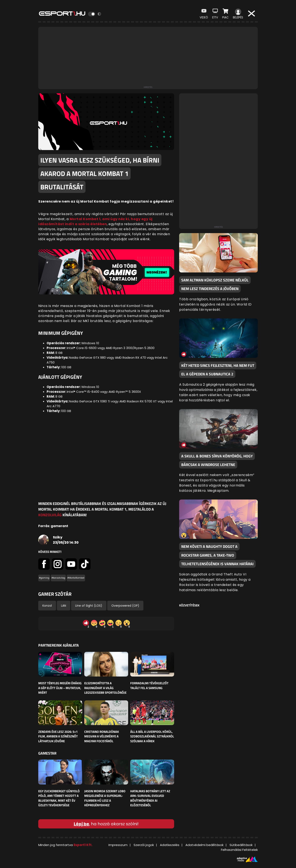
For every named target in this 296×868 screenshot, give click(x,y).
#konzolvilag (58, 578)
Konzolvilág (50, 515)
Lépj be (81, 824)
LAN (64, 606)
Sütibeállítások (241, 845)
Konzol (47, 606)
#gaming (44, 578)
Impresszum (118, 845)
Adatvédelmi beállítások (204, 845)
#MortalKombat (76, 578)
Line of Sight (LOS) (89, 606)
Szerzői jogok (144, 845)
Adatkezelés (170, 845)
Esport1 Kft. (83, 845)
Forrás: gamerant (53, 526)
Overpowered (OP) (125, 606)
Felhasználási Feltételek (239, 850)
